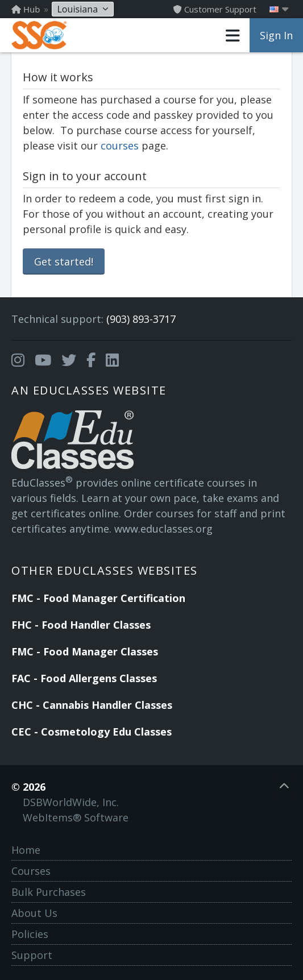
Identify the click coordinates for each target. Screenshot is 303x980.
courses (120, 146)
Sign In (276, 35)
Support (32, 955)
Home (26, 850)
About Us (34, 913)
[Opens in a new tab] (18, 360)
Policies (30, 934)
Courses (31, 871)
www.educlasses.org (163, 529)
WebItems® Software (76, 817)
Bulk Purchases (49, 892)
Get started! (64, 261)
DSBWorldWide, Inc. (71, 802)
